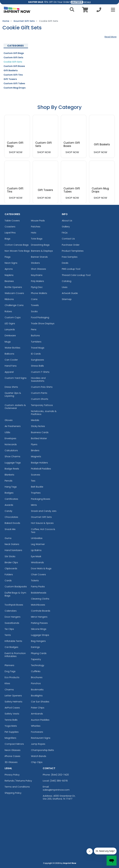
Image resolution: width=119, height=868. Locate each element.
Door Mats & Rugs (41, 568)
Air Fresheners (13, 426)
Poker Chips (38, 708)
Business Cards (40, 432)
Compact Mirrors (14, 744)
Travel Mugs (38, 348)
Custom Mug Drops (15, 88)
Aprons (9, 269)
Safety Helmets (13, 702)
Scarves (36, 475)
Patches (36, 227)
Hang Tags (11, 487)
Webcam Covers (14, 293)
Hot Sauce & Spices (42, 523)
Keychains (37, 275)
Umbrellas (37, 538)
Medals (35, 420)
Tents (8, 635)
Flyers (34, 444)
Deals (65, 263)
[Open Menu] (112, 10)
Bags (8, 239)
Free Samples (70, 257)
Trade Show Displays (43, 323)
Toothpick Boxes (14, 605)
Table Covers (12, 221)
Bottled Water (39, 438)
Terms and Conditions (17, 787)
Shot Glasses (39, 269)
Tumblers (36, 342)
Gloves (9, 420)
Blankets (9, 475)
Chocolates (11, 517)
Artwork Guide (70, 293)
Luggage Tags (13, 463)
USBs (7, 432)
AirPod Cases (12, 708)
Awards (9, 505)
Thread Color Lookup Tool (76, 275)
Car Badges (11, 647)
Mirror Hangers (39, 617)
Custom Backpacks (16, 586)
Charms (9, 690)
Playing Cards (39, 653)
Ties (33, 481)
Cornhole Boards (41, 611)
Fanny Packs (38, 586)
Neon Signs (11, 263)
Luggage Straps (40, 635)
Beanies (9, 281)
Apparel (9, 372)
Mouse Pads (38, 221)
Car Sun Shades (40, 702)
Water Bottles (12, 348)
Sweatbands (12, 623)
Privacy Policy (12, 775)
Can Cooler (11, 360)
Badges (9, 493)
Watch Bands (39, 756)
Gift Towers (10, 79)
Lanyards (10, 329)
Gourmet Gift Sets (24, 21)
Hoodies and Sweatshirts (38, 379)
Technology (38, 665)
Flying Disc (37, 287)
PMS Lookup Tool (71, 269)
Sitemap (67, 299)
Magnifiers (10, 738)
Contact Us (68, 239)
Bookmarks (37, 690)
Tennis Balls (11, 720)
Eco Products (12, 677)
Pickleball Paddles (41, 469)
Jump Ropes (38, 744)
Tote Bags (37, 239)
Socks (34, 311)
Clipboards (11, 568)
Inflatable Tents (13, 641)
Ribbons (9, 299)
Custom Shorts (40, 399)
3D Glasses (11, 762)
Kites (7, 683)
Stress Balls (37, 366)
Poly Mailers (37, 281)
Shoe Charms (12, 456)
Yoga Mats (11, 726)
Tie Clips (9, 629)
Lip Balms (36, 550)
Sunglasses (37, 360)
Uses (65, 287)
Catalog (67, 281)
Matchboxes (38, 605)
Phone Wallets (39, 293)
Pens (34, 329)
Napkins (9, 275)
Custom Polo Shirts (42, 387)
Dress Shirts (11, 387)
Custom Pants (39, 393)
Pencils (9, 481)
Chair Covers (38, 574)
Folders (9, 574)
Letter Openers (13, 696)
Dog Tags (10, 671)
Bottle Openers (13, 287)
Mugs (8, 342)
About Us (67, 221)
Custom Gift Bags (14, 53)
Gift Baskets (11, 70)
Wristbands (37, 562)
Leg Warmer (38, 544)
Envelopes (10, 438)
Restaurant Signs (41, 738)
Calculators (11, 450)
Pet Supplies (12, 732)
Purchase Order (71, 245)
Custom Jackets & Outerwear (15, 407)
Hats (34, 233)
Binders (35, 450)
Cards (8, 580)
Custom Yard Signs (16, 378)
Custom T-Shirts (40, 372)
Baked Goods (12, 523)
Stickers (35, 263)
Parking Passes (39, 623)
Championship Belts (42, 750)
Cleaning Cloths (40, 599)
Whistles (36, 726)
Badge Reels (12, 469)
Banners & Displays (42, 251)
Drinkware (10, 335)
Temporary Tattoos (42, 405)
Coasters (10, 227)
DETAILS (87, 2)
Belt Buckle (37, 487)
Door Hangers (13, 617)
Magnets (36, 456)
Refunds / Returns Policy (18, 781)
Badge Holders (39, 463)
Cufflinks (36, 671)
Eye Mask (36, 556)
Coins (34, 299)
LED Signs (10, 323)
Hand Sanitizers (13, 550)
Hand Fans (11, 366)
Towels (35, 305)
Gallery (66, 227)
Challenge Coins (14, 305)
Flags (8, 257)
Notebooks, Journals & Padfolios (44, 413)
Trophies (36, 493)
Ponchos (36, 683)
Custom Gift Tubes (14, 83)
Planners (9, 665)
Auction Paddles (40, 720)
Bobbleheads (39, 593)
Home (6, 21)
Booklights (37, 696)
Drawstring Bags (40, 245)
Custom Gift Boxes (14, 66)
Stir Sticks (10, 556)
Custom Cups (13, 317)
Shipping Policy (13, 793)
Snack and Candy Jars (44, 511)
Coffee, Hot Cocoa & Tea (43, 531)
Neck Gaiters (12, 544)
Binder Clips (11, 562)
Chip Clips (37, 762)
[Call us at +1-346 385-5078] (99, 11)
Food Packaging (40, 317)
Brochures (37, 677)
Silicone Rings (39, 629)
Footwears (37, 732)
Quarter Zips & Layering (13, 394)
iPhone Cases (12, 756)
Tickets (35, 580)
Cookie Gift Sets (13, 62)
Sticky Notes (38, 426)
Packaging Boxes (41, 499)
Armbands (37, 714)
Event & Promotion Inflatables (15, 655)
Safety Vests (12, 714)
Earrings (35, 647)
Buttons (35, 335)
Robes (8, 311)
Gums (8, 538)
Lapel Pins (10, 233)
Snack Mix (10, 529)
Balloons (9, 354)
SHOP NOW (16, 152)
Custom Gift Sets (13, 57)
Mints (34, 505)
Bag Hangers (38, 641)
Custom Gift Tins (13, 75)
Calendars (11, 611)
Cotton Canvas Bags (17, 245)
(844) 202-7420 (60, 775)
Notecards (11, 444)
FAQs (65, 233)
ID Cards (36, 354)
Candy (8, 511)
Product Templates (73, 251)
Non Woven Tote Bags (17, 251)
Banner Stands (39, 257)
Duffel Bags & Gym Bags (15, 594)
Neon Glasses (13, 750)
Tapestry (36, 659)
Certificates (11, 499)
